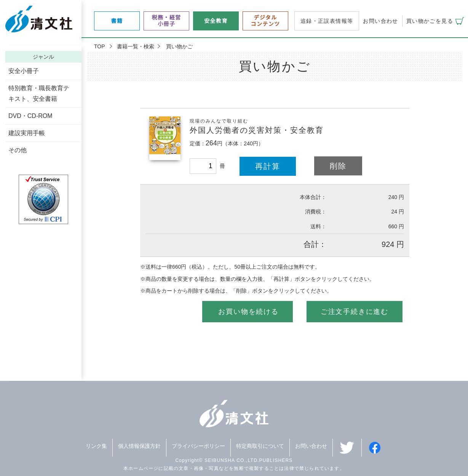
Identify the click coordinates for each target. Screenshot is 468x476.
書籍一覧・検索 (136, 46)
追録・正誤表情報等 (327, 21)
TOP (100, 46)
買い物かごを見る (430, 21)
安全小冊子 (24, 71)
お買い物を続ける (248, 312)
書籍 (117, 21)
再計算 (268, 166)
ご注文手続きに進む (355, 312)
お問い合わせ (380, 21)
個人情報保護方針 (139, 446)
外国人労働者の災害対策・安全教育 (257, 130)
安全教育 (216, 21)
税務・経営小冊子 (167, 21)
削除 (338, 166)
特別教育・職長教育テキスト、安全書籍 (39, 93)
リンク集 (96, 446)
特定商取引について (260, 446)
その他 (18, 150)
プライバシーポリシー (198, 446)
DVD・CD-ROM (30, 116)
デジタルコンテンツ (266, 21)
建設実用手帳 (27, 133)
